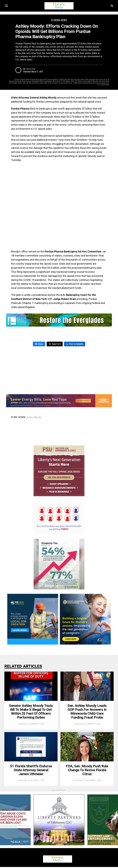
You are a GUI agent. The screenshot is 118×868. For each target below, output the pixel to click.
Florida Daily (31, 69)
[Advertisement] (59, 185)
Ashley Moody (34, 417)
